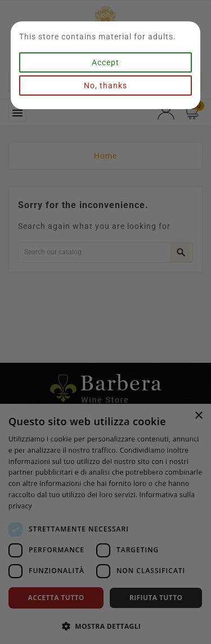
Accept (105, 62)
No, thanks (105, 85)
